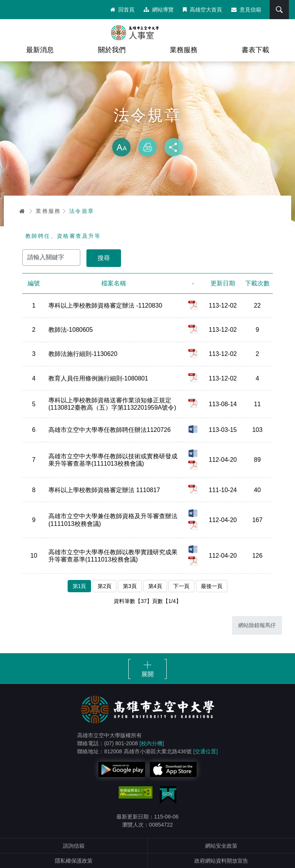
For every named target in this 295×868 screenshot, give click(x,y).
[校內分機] (152, 743)
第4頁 (155, 586)
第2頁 (104, 586)
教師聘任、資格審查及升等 (63, 236)
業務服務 (184, 50)
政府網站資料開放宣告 (221, 861)
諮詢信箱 (74, 846)
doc (193, 429)
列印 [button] (147, 147)
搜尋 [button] (279, 10)
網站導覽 (159, 10)
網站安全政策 (221, 846)
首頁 (22, 211)
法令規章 (82, 211)
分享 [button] (174, 147)
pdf (193, 305)
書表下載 (255, 50)
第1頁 (80, 586)
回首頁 (122, 10)
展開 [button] (147, 674)
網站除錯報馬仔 (257, 625)
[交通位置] (206, 751)
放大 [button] (121, 147)
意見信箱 (246, 10)
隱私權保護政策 (74, 861)
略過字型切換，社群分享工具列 (147, 130)
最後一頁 (212, 586)
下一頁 (181, 586)
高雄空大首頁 (202, 10)
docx (193, 453)
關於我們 (112, 50)
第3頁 (130, 586)
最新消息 (40, 50)
